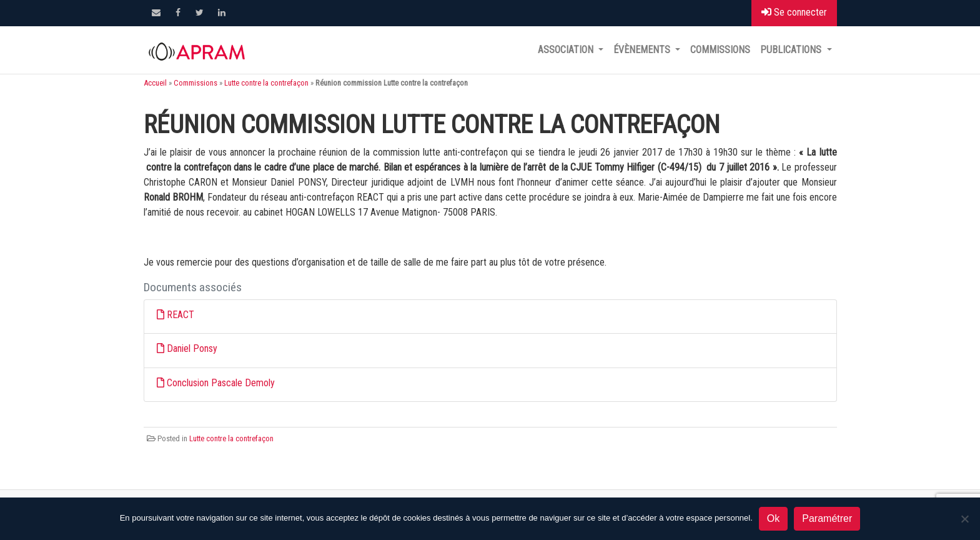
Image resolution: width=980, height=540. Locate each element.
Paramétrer (827, 518)
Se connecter (794, 12)
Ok (773, 518)
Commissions (720, 50)
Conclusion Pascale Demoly (221, 383)
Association (567, 50)
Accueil (155, 83)
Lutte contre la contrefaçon (266, 83)
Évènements (643, 50)
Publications (792, 50)
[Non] (964, 519)
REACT (181, 315)
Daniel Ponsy (192, 348)
